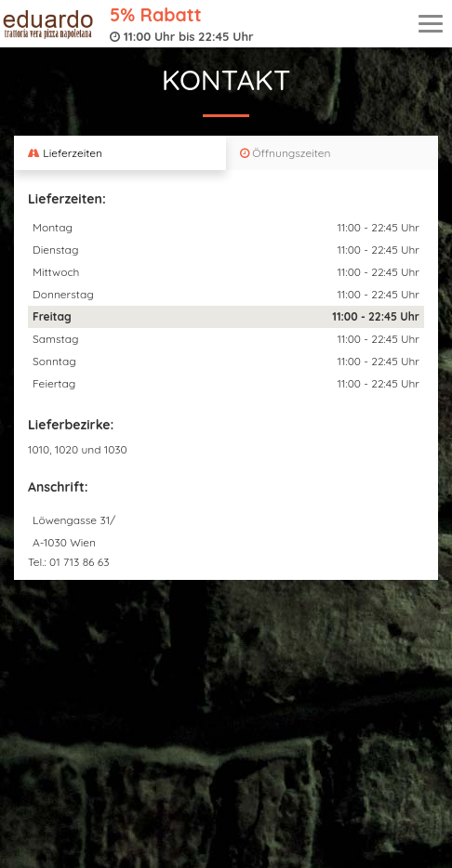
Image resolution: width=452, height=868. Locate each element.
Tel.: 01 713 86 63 (69, 562)
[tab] (120, 153)
